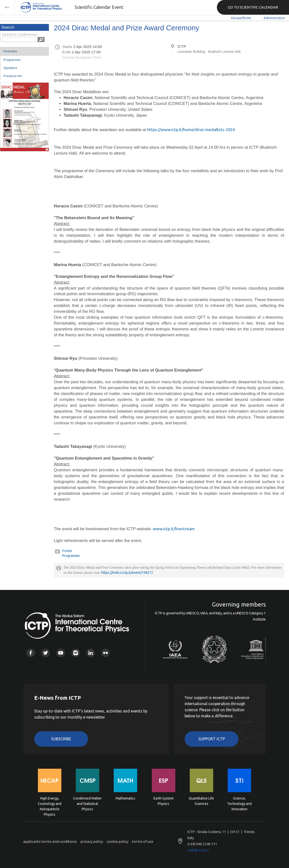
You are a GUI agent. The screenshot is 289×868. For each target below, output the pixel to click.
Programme (12, 60)
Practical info (13, 76)
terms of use (143, 841)
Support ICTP (212, 739)
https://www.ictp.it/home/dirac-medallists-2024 (191, 130)
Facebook (31, 653)
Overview (10, 51)
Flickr (106, 653)
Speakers (10, 68)
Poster (67, 551)
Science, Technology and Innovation (239, 803)
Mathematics (125, 798)
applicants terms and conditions (50, 841)
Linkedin (91, 653)
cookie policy (117, 841)
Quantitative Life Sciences (201, 801)
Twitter (46, 653)
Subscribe (61, 739)
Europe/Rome (241, 18)
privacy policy (92, 841)
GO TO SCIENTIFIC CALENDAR (253, 7)
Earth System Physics (164, 801)
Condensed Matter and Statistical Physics (87, 803)
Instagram (76, 653)
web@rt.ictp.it (198, 850)
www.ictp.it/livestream (174, 529)
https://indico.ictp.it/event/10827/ (127, 573)
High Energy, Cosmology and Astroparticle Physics (50, 803)
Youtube (61, 653)
